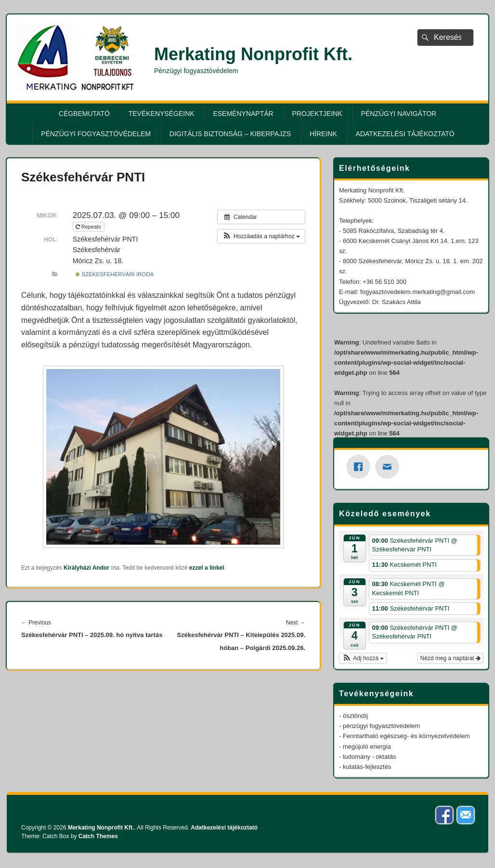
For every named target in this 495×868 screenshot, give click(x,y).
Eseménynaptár (243, 114)
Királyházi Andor (86, 568)
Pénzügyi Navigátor (399, 114)
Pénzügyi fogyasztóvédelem (96, 134)
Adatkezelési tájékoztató (405, 134)
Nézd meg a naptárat (450, 658)
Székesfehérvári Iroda (115, 274)
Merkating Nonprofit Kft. (253, 54)
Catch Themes (98, 836)
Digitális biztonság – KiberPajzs (230, 134)
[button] (261, 236)
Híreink (323, 134)
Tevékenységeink (162, 114)
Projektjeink (317, 114)
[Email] (390, 467)
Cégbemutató (84, 114)
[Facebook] (361, 467)
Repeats (89, 227)
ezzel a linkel (207, 568)
